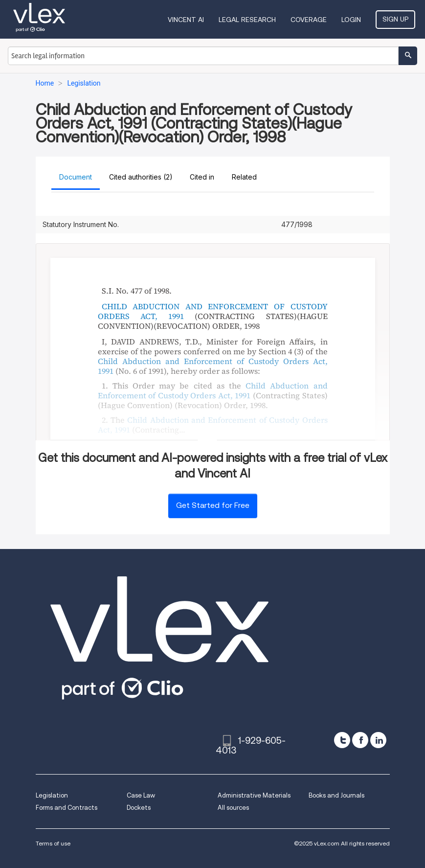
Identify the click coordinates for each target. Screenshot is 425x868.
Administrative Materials (254, 795)
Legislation (52, 795)
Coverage (309, 20)
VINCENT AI (186, 20)
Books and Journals (336, 795)
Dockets (139, 808)
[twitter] (342, 740)
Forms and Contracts (67, 808)
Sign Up (395, 19)
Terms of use (53, 843)
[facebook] (360, 740)
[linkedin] (378, 740)
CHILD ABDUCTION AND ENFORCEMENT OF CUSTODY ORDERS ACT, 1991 (213, 311)
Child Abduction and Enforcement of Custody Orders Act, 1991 (213, 366)
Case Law (141, 795)
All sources (233, 808)
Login (351, 20)
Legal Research (247, 20)
